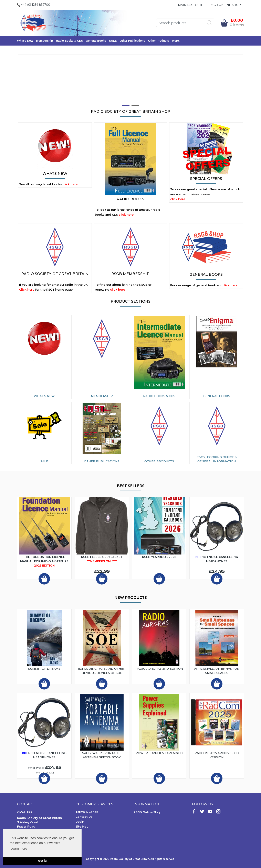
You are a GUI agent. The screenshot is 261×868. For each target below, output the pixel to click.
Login (80, 822)
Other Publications (132, 41)
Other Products (159, 41)
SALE (113, 41)
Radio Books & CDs (69, 41)
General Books (96, 41)
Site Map (82, 827)
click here (70, 184)
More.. (176, 41)
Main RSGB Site (191, 5)
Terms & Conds (87, 812)
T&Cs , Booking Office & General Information (217, 459)
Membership (44, 41)
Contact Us (84, 817)
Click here (27, 290)
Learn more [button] (19, 848)
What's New (25, 41)
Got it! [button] (42, 861)
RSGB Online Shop (225, 5)
